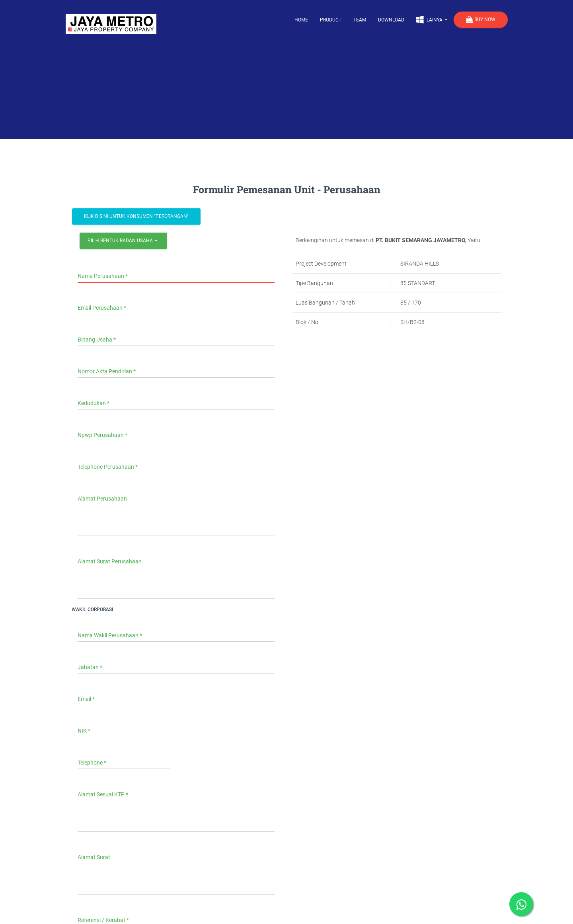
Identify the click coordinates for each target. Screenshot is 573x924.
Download (391, 20)
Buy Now (481, 20)
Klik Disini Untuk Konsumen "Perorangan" (136, 216)
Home (301, 20)
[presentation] (359, 363)
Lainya (430, 19)
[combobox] (123, 241)
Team (360, 20)
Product (331, 20)
